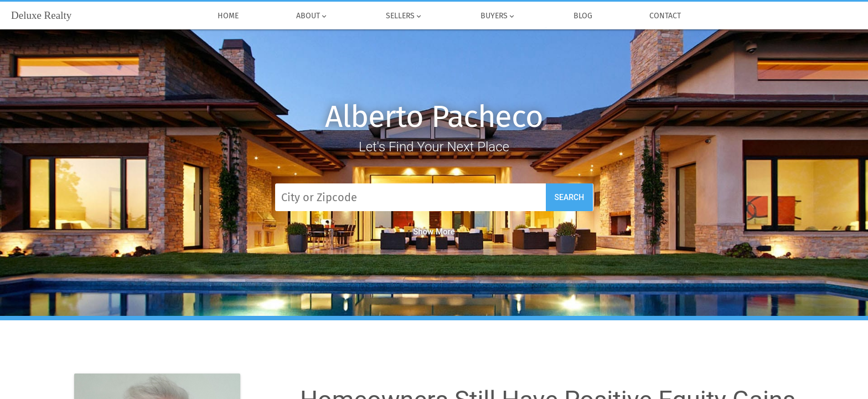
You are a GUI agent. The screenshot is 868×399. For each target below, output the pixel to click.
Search (570, 197)
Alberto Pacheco (434, 117)
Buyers (498, 16)
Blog (583, 16)
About (312, 16)
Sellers (404, 16)
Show (434, 232)
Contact (666, 16)
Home (229, 16)
